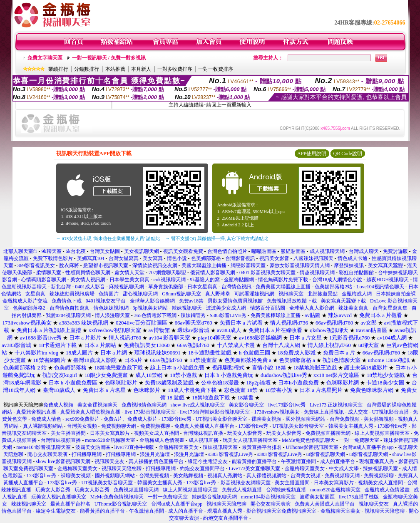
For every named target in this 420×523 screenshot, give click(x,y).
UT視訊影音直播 (390, 412)
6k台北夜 (76, 251)
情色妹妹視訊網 (111, 308)
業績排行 (58, 69)
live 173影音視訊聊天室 (150, 412)
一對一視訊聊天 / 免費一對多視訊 (109, 58)
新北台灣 (61, 287)
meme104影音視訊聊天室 (43, 447)
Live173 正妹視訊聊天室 (336, 405)
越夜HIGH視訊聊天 (388, 280)
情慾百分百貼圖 (268, 308)
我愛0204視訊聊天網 (68, 315)
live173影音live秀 (287, 405)
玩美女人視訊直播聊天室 (250, 440)
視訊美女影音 (274, 258)
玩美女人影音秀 (245, 433)
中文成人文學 (344, 468)
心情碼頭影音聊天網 (44, 280)
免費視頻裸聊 (155, 426)
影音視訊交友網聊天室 (246, 483)
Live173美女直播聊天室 (255, 468)
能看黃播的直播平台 (254, 461)
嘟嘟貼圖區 (264, 251)
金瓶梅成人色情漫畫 (162, 440)
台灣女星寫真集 (390, 308)
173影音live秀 (176, 419)
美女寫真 (153, 258)
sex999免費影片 (82, 419)
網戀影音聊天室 (248, 265)
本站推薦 (115, 69)
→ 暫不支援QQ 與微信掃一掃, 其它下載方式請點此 (217, 238)
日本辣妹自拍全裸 (396, 294)
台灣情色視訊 (236, 287)
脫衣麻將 (69, 265)
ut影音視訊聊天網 (326, 454)
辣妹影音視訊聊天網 (214, 497)
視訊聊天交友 (109, 461)
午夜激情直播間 (298, 461)
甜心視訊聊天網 (140, 294)
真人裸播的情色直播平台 (156, 461)
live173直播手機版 (134, 447)
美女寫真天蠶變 (385, 265)
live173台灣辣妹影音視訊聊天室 (215, 412)
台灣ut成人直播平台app (368, 447)
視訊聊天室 (291, 294)
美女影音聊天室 (246, 405)
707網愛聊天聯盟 (167, 273)
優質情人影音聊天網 (213, 273)
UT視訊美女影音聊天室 (221, 419)
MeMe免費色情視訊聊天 (308, 440)
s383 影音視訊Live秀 (231, 454)
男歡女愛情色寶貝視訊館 (235, 301)
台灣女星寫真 (124, 258)
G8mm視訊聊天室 (181, 294)
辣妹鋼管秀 (193, 315)
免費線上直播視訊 (324, 412)
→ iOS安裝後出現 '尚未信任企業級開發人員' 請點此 (108, 238)
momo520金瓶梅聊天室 (110, 440)
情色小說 (177, 258)
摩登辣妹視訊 (349, 265)
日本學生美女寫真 (129, 280)
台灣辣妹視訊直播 (203, 433)
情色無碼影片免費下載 (283, 280)
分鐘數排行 (87, 69)
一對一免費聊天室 (359, 440)
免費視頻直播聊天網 (328, 433)
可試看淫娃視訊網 (254, 294)
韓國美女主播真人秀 (351, 426)
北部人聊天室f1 (20, 251)
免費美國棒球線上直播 (276, 315)
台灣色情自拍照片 (227, 251)
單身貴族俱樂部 (166, 287)
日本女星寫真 (202, 287)
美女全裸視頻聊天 (97, 405)
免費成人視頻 (58, 405)
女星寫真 (35, 294)
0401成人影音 (90, 287)
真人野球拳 (218, 294)
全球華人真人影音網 (312, 308)
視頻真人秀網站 (225, 476)
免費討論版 (395, 251)
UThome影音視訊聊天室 (312, 447)
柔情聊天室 (49, 273)
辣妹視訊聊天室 (220, 447)
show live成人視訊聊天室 (198, 405)
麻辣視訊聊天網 (127, 287)
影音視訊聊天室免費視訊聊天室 (281, 511)
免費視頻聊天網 (119, 426)
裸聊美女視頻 (266, 419)
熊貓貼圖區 (293, 251)
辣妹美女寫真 (353, 308)
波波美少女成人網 (226, 308)
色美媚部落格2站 (333, 287)
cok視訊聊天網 (170, 280)
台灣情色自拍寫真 (70, 308)
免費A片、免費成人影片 (130, 419)
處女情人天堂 (129, 273)
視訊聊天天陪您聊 (122, 468)
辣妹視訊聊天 (187, 308)
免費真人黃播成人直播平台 (204, 426)
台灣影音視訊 (240, 258)
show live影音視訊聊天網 (63, 461)
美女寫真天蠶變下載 (343, 301)
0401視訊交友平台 (106, 301)
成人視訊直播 (204, 440)
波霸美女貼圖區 (93, 447)
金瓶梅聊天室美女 (179, 447)
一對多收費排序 (175, 69)
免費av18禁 (191, 301)
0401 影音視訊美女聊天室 (267, 273)
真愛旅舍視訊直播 (36, 412)
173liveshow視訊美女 (277, 412)
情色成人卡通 (353, 258)
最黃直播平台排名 (262, 447)
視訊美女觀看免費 (183, 251)
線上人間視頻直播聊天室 (382, 433)
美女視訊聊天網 (142, 251)
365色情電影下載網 (155, 315)
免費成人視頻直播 (242, 490)
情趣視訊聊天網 (317, 273)
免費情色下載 (67, 301)
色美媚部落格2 (29, 308)
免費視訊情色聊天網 (144, 405)
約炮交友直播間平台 (202, 468)
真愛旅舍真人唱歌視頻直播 (90, 412)
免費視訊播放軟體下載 (292, 301)
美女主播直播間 (68, 433)
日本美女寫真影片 (110, 433)
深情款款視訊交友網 (155, 265)
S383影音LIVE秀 (228, 315)
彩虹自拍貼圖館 (356, 273)
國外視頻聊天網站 (306, 419)
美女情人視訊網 (88, 280)
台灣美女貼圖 (105, 251)
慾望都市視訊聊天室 (106, 265)
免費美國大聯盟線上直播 (283, 287)
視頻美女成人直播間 (157, 433)
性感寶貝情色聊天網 (88, 273)
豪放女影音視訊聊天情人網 (300, 265)
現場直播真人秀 (377, 461)
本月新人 (141, 69)
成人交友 (358, 412)
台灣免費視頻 (345, 419)
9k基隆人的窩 (205, 280)
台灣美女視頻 (82, 426)
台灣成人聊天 (364, 251)
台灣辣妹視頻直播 (61, 440)
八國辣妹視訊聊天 (313, 258)
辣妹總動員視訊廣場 (72, 294)
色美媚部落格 (206, 258)
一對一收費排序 (216, 69)
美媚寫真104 (91, 258)
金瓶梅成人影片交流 (25, 301)
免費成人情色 (46, 419)
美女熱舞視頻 (379, 419)
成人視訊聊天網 (327, 251)
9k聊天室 (52, 251)
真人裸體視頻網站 (43, 426)
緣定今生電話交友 (208, 461)
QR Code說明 (348, 154)
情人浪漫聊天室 (112, 315)
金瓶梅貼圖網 (239, 280)
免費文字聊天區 (45, 58)
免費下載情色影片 (53, 258)
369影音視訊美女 (36, 265)
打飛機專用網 (87, 454)
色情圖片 (109, 294)
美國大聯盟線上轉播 (204, 265)
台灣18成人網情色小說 (337, 280)
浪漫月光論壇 (155, 454)
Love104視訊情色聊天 (380, 287)
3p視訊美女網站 (150, 308)
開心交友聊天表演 (47, 454)
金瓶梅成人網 (357, 294)
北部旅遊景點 (323, 294)
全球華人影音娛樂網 (152, 301)
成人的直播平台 (338, 461)
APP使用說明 (312, 154)
